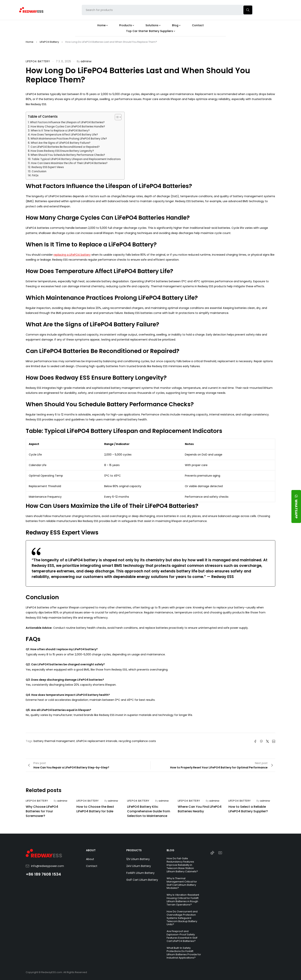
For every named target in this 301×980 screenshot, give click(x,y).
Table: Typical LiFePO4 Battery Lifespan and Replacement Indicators (76, 159)
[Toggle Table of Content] (116, 117)
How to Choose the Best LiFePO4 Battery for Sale (95, 809)
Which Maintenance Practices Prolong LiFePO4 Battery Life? (69, 139)
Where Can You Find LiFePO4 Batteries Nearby (200, 809)
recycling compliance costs (137, 741)
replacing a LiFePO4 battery (72, 255)
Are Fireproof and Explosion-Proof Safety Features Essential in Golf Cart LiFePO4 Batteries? (182, 936)
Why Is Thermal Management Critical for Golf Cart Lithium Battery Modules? (182, 883)
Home (30, 42)
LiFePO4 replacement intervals (97, 741)
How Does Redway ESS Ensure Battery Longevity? (62, 151)
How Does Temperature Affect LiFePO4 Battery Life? (64, 135)
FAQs (35, 175)
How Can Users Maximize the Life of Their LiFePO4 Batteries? (69, 163)
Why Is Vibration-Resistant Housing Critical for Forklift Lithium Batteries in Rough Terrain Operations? (183, 900)
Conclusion (39, 171)
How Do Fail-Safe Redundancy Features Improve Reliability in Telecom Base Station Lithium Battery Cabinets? (182, 865)
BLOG (170, 850)
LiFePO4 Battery (49, 42)
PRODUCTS (134, 850)
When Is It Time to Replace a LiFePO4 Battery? (60, 131)
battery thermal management (54, 741)
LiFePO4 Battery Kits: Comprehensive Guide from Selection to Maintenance (149, 811)
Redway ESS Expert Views (48, 167)
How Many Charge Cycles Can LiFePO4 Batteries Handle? (68, 127)
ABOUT (91, 850)
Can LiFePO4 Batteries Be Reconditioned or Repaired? (65, 147)
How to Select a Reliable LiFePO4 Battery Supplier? (248, 809)
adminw (86, 61)
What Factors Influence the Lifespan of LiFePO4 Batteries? (67, 122)
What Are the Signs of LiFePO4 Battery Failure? (61, 143)
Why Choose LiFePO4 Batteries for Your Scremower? (42, 811)
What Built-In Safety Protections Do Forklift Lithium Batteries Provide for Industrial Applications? (184, 953)
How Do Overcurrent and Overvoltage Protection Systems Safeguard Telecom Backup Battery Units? (182, 918)
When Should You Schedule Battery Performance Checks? (68, 155)
